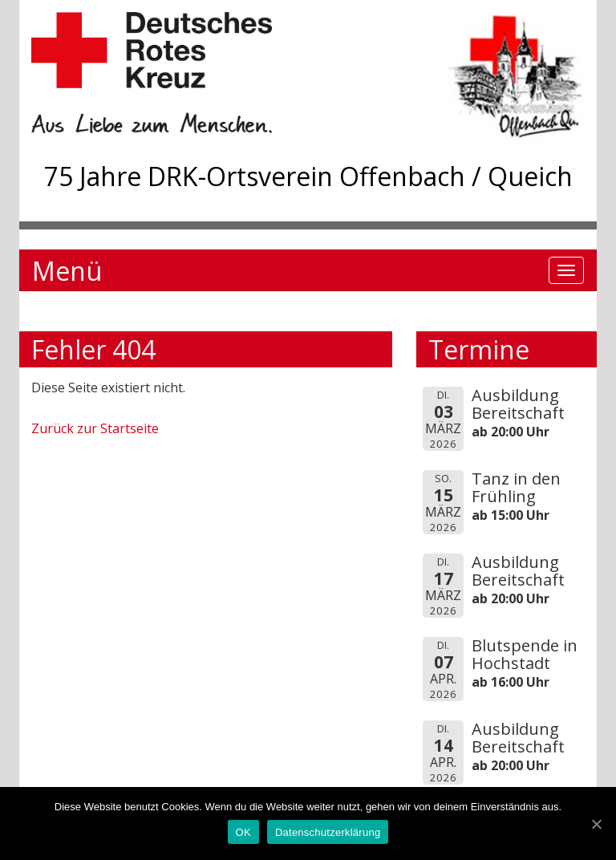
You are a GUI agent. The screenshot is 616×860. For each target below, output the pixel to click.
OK (243, 832)
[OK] (596, 824)
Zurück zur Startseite (95, 428)
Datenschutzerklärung (328, 832)
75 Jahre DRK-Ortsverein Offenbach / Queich (308, 176)
